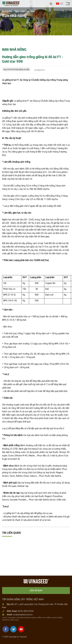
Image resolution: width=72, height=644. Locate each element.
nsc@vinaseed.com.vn (23, 614)
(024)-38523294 (26, 611)
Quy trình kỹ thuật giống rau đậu (16, 69)
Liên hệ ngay (36, 590)
